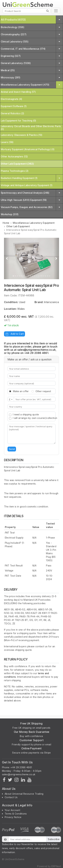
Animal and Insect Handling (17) (18, 92)
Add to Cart (14, 334)
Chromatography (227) (14, 34)
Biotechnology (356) (12, 27)
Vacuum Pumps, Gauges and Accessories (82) (27, 207)
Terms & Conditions (16, 814)
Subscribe (54, 839)
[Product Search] (26, 11)
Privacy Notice (13, 817)
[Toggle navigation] (56, 11)
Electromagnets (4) (11, 99)
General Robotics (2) (12, 113)
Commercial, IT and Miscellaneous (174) (23, 49)
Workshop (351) (10, 214)
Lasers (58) (7, 142)
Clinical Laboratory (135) (15, 42)
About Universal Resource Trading (24, 794)
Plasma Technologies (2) (15, 171)
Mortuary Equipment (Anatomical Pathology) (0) (28, 149)
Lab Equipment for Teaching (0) (18, 121)
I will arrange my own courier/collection (35, 418)
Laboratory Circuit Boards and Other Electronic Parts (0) (31, 128)
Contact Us (11, 797)
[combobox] (31, 407)
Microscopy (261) (10, 77)
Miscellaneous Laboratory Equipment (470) (25, 85)
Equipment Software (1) (14, 106)
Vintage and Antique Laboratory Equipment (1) (27, 185)
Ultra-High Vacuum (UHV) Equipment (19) (24, 200)
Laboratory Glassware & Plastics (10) (22, 135)
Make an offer (21, 391)
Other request (43, 391)
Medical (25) (8, 70)
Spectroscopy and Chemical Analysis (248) (25, 193)
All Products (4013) (13, 20)
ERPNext (56, 866)
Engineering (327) (11, 56)
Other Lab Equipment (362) (17, 164)
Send (12, 449)
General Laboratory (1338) (16, 63)
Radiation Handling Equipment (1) (19, 178)
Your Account (12, 810)
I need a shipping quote (26, 414)
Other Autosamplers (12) (14, 156)
